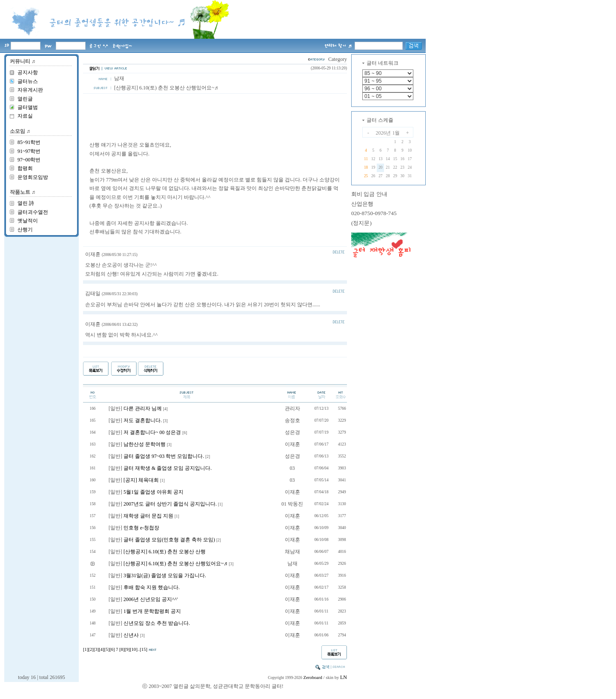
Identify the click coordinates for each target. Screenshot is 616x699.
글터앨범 (28, 107)
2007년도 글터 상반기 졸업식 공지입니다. (170, 504)
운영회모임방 (33, 177)
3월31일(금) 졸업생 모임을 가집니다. (165, 575)
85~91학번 (29, 142)
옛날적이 (28, 221)
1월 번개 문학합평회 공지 (152, 611)
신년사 (131, 635)
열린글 (25, 99)
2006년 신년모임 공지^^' (150, 599)
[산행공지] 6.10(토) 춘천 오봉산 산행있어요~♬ (175, 564)
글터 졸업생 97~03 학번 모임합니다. (164, 456)
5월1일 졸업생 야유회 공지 (153, 492)
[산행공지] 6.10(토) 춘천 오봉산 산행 (165, 552)
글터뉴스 (28, 81)
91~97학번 (29, 151)
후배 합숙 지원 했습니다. (152, 587)
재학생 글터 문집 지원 (148, 516)
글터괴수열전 (33, 212)
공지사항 (28, 72)
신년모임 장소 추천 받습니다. (157, 623)
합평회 (25, 168)
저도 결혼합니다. (143, 420)
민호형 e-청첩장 (141, 528)
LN (344, 677)
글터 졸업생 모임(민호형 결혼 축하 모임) (169, 540)
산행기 (25, 230)
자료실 (25, 116)
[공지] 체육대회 (141, 480)
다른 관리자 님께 (143, 408)
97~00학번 (29, 160)
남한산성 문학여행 (145, 444)
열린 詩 (26, 203)
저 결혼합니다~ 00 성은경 (152, 432)
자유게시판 (30, 90)
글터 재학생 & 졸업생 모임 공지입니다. (168, 468)
